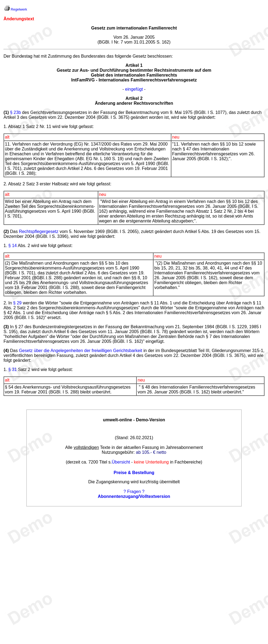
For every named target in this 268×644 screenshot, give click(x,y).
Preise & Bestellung (134, 473)
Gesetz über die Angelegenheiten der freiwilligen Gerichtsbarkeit (81, 351)
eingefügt (134, 89)
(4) (6, 351)
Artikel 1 (134, 65)
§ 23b (15, 112)
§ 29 (17, 303)
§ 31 (13, 369)
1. (5, 246)
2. (5, 303)
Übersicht (121, 462)
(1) (6, 112)
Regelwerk (19, 9)
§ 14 (13, 246)
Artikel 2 (134, 98)
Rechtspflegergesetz (39, 231)
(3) (6, 327)
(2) (6, 231)
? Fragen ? (134, 492)
